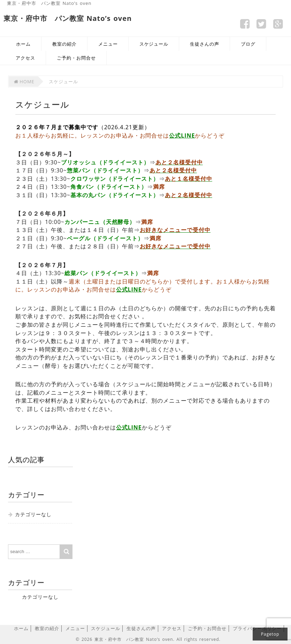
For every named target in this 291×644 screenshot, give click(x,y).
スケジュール (154, 44)
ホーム (23, 44)
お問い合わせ (69, 409)
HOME (24, 82)
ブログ (248, 44)
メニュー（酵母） (39, 366)
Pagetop (270, 634)
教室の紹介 (64, 44)
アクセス (25, 58)
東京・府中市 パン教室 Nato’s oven (49, 3)
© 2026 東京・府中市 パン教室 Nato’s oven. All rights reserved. (148, 639)
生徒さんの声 (205, 44)
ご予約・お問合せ (76, 58)
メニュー (108, 44)
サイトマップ (273, 5)
